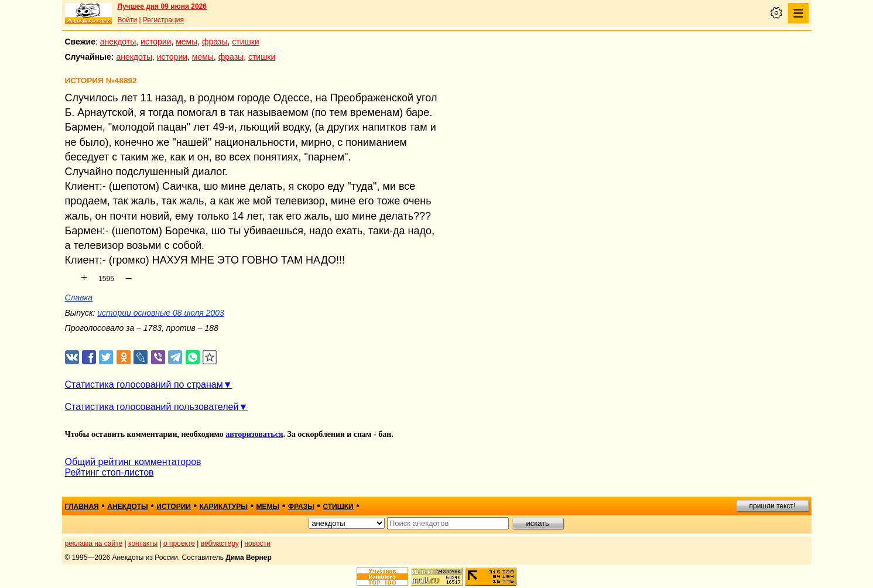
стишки (245, 42)
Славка (79, 298)
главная (82, 507)
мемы (186, 42)
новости (257, 543)
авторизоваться (254, 434)
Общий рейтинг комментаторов (133, 462)
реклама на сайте (94, 543)
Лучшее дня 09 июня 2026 (162, 6)
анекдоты (118, 42)
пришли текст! (773, 506)
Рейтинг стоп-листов (109, 472)
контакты (143, 543)
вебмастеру (220, 543)
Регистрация (163, 20)
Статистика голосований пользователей (152, 407)
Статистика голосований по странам (144, 384)
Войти (128, 20)
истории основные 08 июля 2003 (160, 313)
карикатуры (223, 507)
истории (156, 42)
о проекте (179, 543)
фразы (215, 42)
